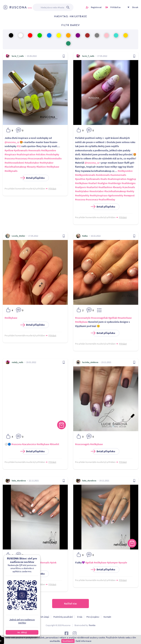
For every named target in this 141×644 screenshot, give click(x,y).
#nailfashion (105, 187)
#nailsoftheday (107, 199)
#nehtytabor (47, 163)
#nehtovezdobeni (14, 163)
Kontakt (107, 617)
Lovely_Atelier (18, 236)
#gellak (18, 562)
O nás (80, 617)
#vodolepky (53, 154)
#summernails (118, 175)
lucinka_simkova (90, 362)
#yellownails (21, 150)
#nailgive (103, 183)
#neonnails (34, 150)
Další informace (83, 641)
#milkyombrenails (85, 175)
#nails (104, 179)
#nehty (130, 191)
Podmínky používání (63, 617)
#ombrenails (103, 175)
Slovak (135, 7)
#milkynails (11, 171)
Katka (85, 236)
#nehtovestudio (53, 158)
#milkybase (53, 167)
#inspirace (10, 154)
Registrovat (96, 7)
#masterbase (125, 318)
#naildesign (115, 183)
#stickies (41, 154)
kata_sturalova (19, 481)
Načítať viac (70, 604)
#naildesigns (129, 183)
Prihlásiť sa (115, 7)
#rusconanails (36, 158)
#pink (53, 562)
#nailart (93, 183)
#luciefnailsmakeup (15, 167)
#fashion (41, 167)
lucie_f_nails (18, 56)
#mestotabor (97, 191)
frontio (92, 625)
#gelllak (113, 318)
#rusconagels (82, 444)
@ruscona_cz (12, 142)
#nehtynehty (82, 195)
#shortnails (11, 567)
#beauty (31, 167)
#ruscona (10, 158)
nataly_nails (17, 362)
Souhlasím (68, 641)
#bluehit (54, 444)
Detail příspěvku (33, 178)
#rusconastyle (83, 318)
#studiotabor (32, 163)
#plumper (112, 562)
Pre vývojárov (93, 617)
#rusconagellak (99, 318)
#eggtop (132, 179)
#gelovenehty (116, 195)
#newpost (129, 195)
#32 (19, 146)
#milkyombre (49, 150)
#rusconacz (21, 158)
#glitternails (43, 562)
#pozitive (80, 179)
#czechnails (129, 187)
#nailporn (81, 187)
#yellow (9, 150)
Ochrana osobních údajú (38, 617)
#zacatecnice (29, 444)
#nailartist (92, 187)
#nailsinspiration (26, 154)
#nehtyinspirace (99, 195)
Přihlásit (52, 189)
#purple (123, 562)
